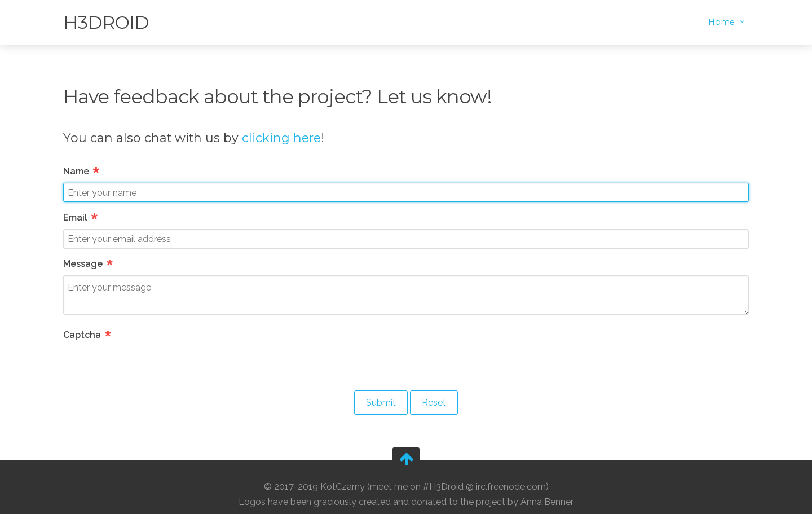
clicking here (281, 138)
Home (723, 22)
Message (89, 264)
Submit (381, 403)
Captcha (88, 335)
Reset (434, 403)
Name (82, 171)
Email (81, 218)
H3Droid (106, 22)
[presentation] (149, 368)
